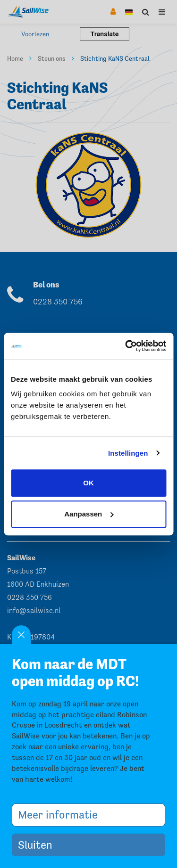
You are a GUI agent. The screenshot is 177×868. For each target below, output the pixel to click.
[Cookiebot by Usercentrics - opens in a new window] (126, 346)
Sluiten (39, 845)
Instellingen (128, 453)
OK (88, 483)
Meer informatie (61, 815)
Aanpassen (89, 514)
